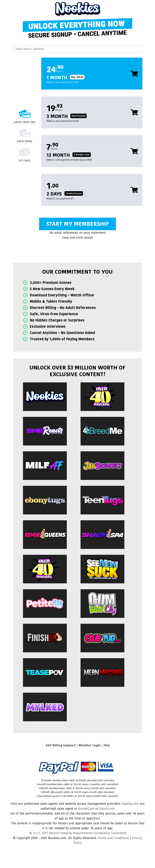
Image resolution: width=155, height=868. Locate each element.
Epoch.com (107, 809)
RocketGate (86, 809)
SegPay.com (131, 804)
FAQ (107, 745)
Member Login (90, 745)
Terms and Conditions (113, 838)
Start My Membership (77, 224)
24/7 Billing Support (61, 745)
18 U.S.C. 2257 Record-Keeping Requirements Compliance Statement (77, 833)
